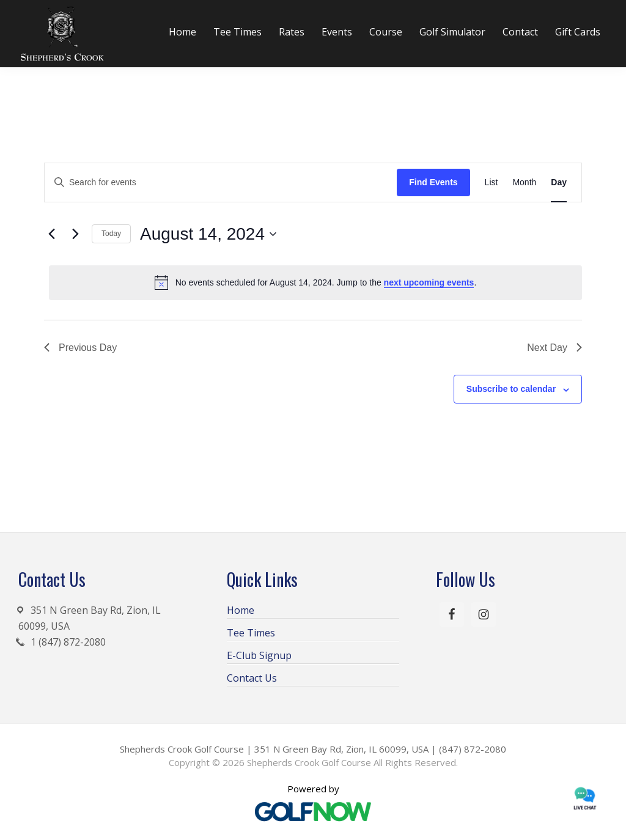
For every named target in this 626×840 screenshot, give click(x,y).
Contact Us (252, 678)
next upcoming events (429, 282)
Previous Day (80, 348)
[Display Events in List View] (492, 182)
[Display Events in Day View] (559, 182)
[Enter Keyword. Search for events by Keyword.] (221, 182)
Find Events (433, 182)
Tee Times (251, 633)
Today (111, 234)
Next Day (554, 348)
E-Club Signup (259, 655)
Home (241, 610)
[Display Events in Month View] (524, 182)
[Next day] (75, 234)
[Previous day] (51, 234)
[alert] (315, 282)
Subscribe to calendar (511, 389)
